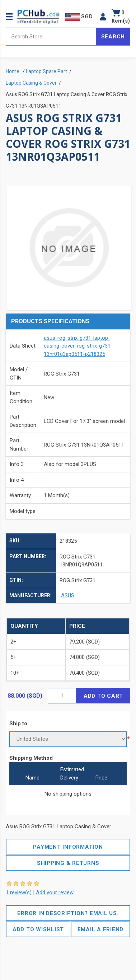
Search (113, 37)
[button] (103, 17)
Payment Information (68, 847)
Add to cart (103, 696)
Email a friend (101, 929)
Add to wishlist (38, 929)
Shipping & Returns (68, 863)
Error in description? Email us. (68, 913)
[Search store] (51, 37)
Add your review (55, 892)
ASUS (68, 595)
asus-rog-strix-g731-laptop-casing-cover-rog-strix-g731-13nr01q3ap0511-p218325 (78, 346)
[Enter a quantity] (62, 696)
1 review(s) (19, 892)
